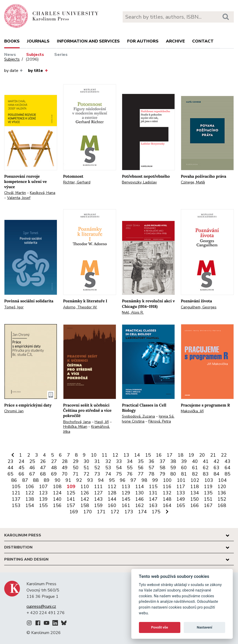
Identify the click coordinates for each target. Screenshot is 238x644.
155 (43, 505)
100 (167, 480)
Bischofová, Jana (77, 422)
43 (228, 461)
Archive (175, 41)
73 (97, 474)
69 (54, 474)
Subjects (35, 55)
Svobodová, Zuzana (138, 416)
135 (208, 493)
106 (30, 487)
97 (133, 480)
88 (36, 480)
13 (126, 455)
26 (43, 461)
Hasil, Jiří (102, 422)
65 (10, 474)
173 (129, 512)
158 (85, 505)
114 (140, 487)
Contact (203, 41)
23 (10, 461)
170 (88, 512)
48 (54, 468)
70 (65, 474)
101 (181, 480)
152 (222, 499)
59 (173, 468)
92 (79, 480)
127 (98, 493)
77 (141, 474)
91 (68, 480)
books (12, 41)
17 (170, 455)
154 (30, 505)
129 (126, 493)
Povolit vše (160, 627)
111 (98, 487)
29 (76, 461)
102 (195, 480)
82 (195, 474)
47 (43, 468)
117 (181, 487)
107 (43, 487)
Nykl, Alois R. (133, 312)
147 (153, 499)
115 (153, 487)
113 (126, 487)
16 (159, 455)
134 (195, 493)
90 (58, 480)
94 (101, 480)
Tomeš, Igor (14, 307)
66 (21, 474)
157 (71, 505)
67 (32, 474)
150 (195, 499)
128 (112, 493)
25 (32, 461)
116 (167, 487)
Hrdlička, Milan (75, 427)
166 (195, 505)
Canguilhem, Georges (199, 307)
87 (25, 480)
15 (148, 455)
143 (98, 499)
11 (105, 455)
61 (195, 468)
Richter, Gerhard (77, 182)
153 (16, 505)
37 (163, 461)
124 (57, 493)
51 (86, 468)
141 (71, 499)
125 (71, 493)
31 (97, 461)
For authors (143, 41)
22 (224, 455)
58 (163, 468)
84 (217, 474)
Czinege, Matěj (193, 182)
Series (61, 55)
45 (21, 468)
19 (191, 455)
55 (130, 468)
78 (152, 474)
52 (97, 468)
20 (202, 455)
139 (43, 499)
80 (173, 474)
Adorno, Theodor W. (80, 307)
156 (57, 505)
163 (153, 505)
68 (43, 474)
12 (115, 455)
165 (181, 505)
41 (206, 461)
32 (108, 461)
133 (181, 493)
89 (47, 480)
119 (208, 487)
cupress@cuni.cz (41, 606)
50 (76, 468)
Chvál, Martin (15, 193)
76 (130, 474)
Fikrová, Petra (160, 421)
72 (86, 474)
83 (206, 474)
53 (108, 468)
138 (30, 499)
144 (112, 499)
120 (222, 487)
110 (85, 487)
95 (112, 480)
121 (16, 493)
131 (153, 493)
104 (222, 480)
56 (141, 468)
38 (173, 461)
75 (119, 474)
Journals (38, 41)
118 (195, 487)
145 (126, 499)
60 (184, 468)
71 (76, 474)
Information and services (88, 41)
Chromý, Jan (14, 411)
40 (195, 461)
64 (228, 468)
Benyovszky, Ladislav (139, 182)
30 (86, 461)
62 (206, 468)
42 (217, 461)
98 (144, 480)
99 (155, 480)
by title (38, 71)
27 (54, 461)
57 (152, 468)
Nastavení (205, 627)
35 (141, 461)
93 (90, 480)
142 (85, 499)
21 (213, 455)
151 (208, 499)
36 (152, 461)
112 (112, 487)
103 (209, 480)
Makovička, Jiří (192, 411)
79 (163, 474)
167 (208, 505)
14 (137, 455)
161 (126, 505)
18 (181, 455)
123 (43, 493)
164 (167, 505)
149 (181, 499)
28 (65, 461)
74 (108, 474)
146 (140, 499)
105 (16, 487)
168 (222, 505)
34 (130, 461)
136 (222, 493)
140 (57, 499)
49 (65, 468)
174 (142, 512)
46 (32, 468)
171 (101, 512)
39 (184, 461)
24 (21, 461)
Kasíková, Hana (43, 193)
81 (184, 474)
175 (156, 512)
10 (94, 455)
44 (10, 468)
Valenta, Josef (19, 198)
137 (16, 499)
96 (123, 480)
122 (30, 493)
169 (74, 512)
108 (57, 487)
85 (228, 474)
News (10, 55)
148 (167, 499)
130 (140, 493)
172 (115, 512)
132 (167, 493)
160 (112, 505)
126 (85, 493)
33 (119, 461)
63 (217, 468)
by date (13, 71)
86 (14, 480)
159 (98, 505)
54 (119, 468)
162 (140, 505)
